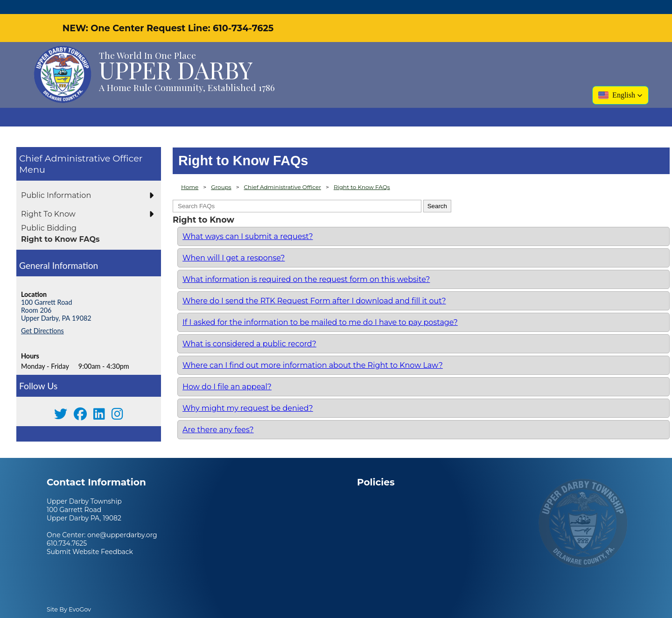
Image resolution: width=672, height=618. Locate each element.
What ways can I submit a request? (248, 222)
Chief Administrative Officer (81, 144)
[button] (620, 81)
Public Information (56, 181)
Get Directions (42, 317)
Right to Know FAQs (60, 225)
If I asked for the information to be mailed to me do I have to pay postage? (320, 308)
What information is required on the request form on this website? (306, 265)
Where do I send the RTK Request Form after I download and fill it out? (314, 287)
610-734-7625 (243, 14)
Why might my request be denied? (248, 394)
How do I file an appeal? (227, 373)
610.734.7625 (67, 529)
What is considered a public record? (249, 330)
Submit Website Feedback (90, 538)
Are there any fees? (218, 416)
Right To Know (48, 200)
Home (190, 173)
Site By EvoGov (69, 595)
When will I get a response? (234, 244)
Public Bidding (49, 214)
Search (437, 192)
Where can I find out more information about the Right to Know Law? (313, 351)
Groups (221, 173)
